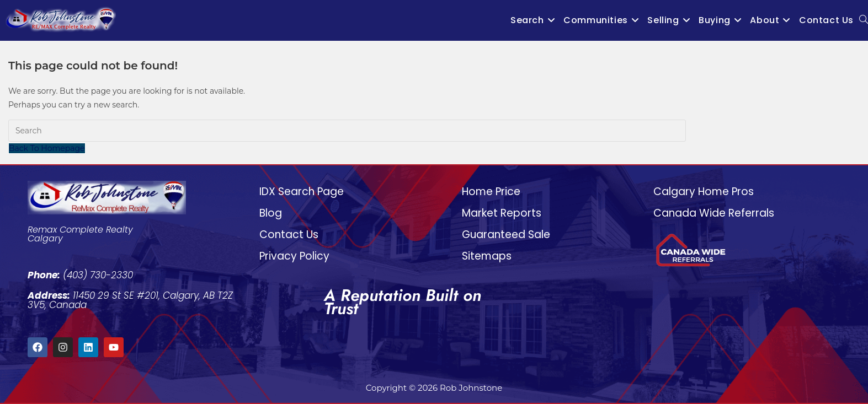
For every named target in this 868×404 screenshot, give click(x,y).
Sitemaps (487, 256)
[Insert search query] (347, 131)
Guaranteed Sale (506, 235)
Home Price (491, 192)
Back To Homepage (47, 148)
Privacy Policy (294, 256)
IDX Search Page (302, 192)
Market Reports (502, 213)
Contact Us (289, 235)
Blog (271, 213)
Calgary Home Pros (704, 192)
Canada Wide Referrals (714, 213)
